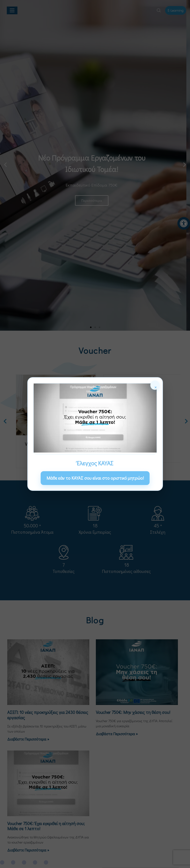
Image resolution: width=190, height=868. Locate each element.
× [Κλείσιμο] (156, 387)
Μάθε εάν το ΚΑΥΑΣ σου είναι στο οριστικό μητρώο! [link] (95, 478)
